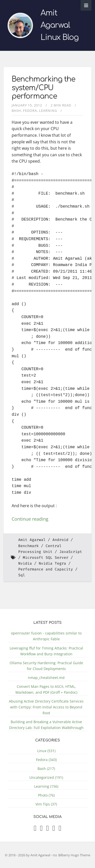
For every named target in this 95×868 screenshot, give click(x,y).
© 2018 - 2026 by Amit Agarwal (28, 855)
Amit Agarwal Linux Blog (60, 25)
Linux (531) (46, 751)
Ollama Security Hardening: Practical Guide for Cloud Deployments (46, 666)
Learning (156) (46, 786)
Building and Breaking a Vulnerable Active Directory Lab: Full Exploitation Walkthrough (46, 725)
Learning (48, 111)
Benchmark (29, 546)
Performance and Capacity (46, 569)
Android (60, 540)
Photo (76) (46, 795)
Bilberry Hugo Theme (74, 855)
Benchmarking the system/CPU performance (43, 88)
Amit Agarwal (32, 540)
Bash (16, 111)
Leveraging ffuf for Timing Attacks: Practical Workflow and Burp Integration (46, 651)
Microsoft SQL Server (46, 558)
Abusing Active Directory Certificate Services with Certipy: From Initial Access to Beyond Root (46, 707)
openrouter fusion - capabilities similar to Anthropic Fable (46, 636)
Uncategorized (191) (46, 777)
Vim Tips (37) (46, 804)
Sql (22, 575)
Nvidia (25, 563)
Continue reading (30, 519)
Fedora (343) (46, 760)
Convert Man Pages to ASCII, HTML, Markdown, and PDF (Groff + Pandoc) (46, 689)
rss (55, 855)
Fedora (30, 111)
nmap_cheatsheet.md (46, 678)
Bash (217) (46, 769)
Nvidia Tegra (52, 563)
